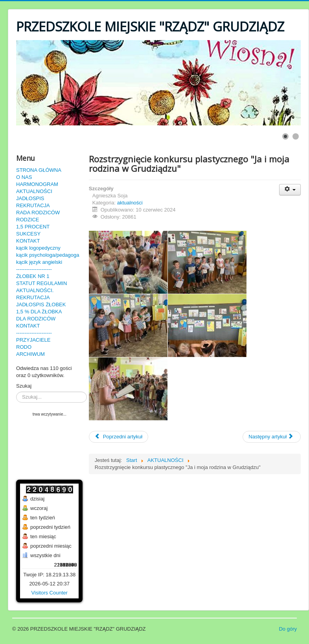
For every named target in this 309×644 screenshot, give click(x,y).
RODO (24, 347)
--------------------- (34, 269)
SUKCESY (28, 234)
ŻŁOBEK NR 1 (33, 276)
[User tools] (290, 190)
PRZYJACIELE (33, 340)
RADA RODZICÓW (38, 213)
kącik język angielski (39, 262)
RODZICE (28, 220)
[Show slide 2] (296, 136)
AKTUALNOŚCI (34, 191)
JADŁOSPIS (30, 198)
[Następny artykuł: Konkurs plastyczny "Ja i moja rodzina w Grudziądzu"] (272, 437)
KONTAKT (28, 241)
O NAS (24, 177)
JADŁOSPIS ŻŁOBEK (41, 305)
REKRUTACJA (33, 205)
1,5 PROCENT (33, 227)
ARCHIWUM (30, 354)
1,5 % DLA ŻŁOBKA (39, 312)
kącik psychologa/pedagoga (48, 255)
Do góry (288, 629)
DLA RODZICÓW (36, 319)
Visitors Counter (50, 593)
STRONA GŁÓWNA (39, 170)
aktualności (130, 203)
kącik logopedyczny (38, 248)
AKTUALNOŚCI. (35, 290)
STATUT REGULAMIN (41, 283)
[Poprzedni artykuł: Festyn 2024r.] (119, 437)
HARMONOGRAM (37, 184)
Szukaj (24, 386)
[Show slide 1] (285, 136)
